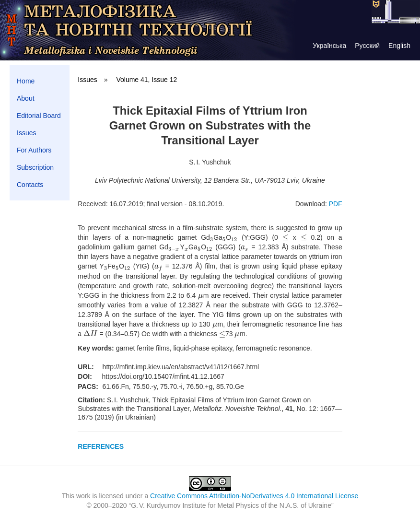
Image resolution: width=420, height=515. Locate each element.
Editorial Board (39, 116)
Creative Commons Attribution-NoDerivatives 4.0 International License (254, 496)
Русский (367, 46)
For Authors (34, 150)
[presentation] (212, 237)
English (399, 46)
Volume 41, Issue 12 (146, 80)
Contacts (30, 185)
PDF (336, 204)
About (26, 98)
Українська (329, 46)
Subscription (35, 167)
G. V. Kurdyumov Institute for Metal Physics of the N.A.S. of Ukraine (231, 505)
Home (26, 81)
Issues (26, 133)
